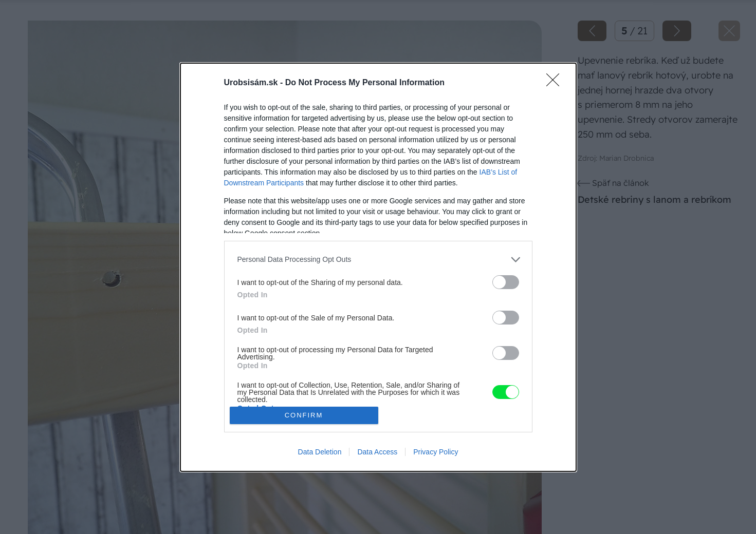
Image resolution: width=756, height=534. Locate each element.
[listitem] (378, 260)
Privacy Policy (436, 452)
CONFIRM (304, 415)
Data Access (377, 452)
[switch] (506, 282)
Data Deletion (320, 452)
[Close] (556, 83)
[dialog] (378, 267)
